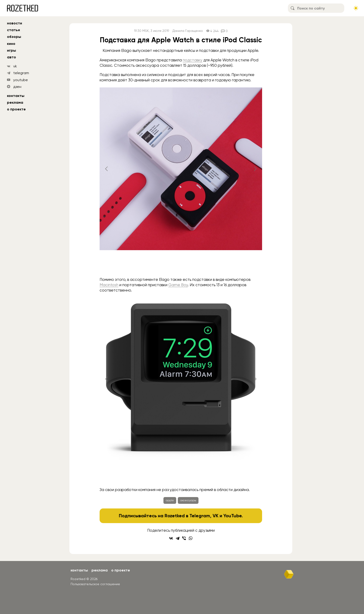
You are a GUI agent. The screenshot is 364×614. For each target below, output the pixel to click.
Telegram (200, 516)
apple (170, 500)
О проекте (16, 109)
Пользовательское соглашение (95, 584)
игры (11, 50)
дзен (17, 87)
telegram (21, 73)
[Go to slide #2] (181, 265)
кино (11, 44)
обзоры (14, 37)
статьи (13, 30)
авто (11, 57)
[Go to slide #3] (205, 265)
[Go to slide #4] (205, 475)
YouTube (232, 516)
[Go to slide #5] (229, 475)
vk (15, 66)
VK (216, 516)
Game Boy (178, 285)
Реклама (15, 102)
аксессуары (188, 500)
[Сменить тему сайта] (356, 8)
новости (15, 23)
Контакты (16, 96)
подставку (193, 60)
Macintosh (109, 285)
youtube (21, 80)
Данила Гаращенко (188, 31)
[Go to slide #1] (157, 265)
